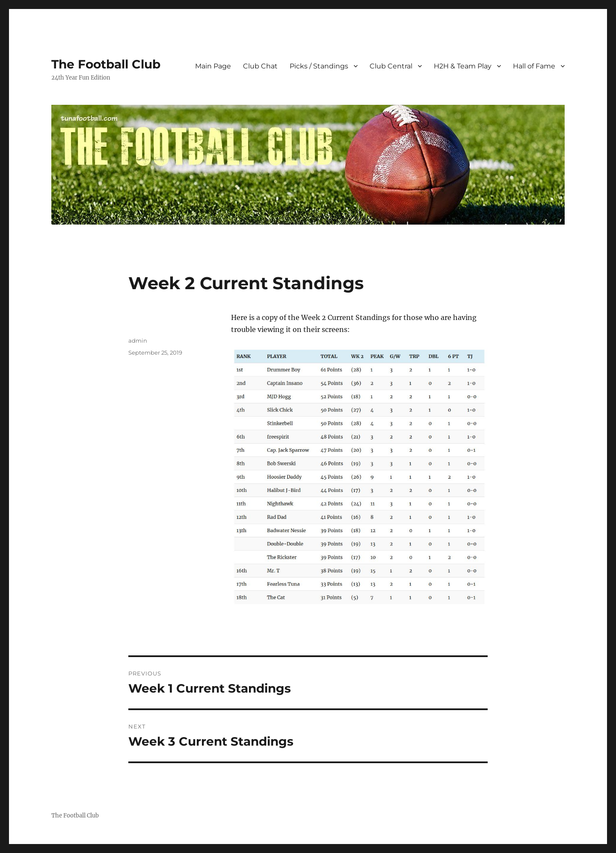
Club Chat (260, 66)
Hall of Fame (534, 66)
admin (138, 341)
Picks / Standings (319, 66)
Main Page (213, 66)
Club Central (391, 66)
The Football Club (106, 64)
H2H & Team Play (463, 66)
